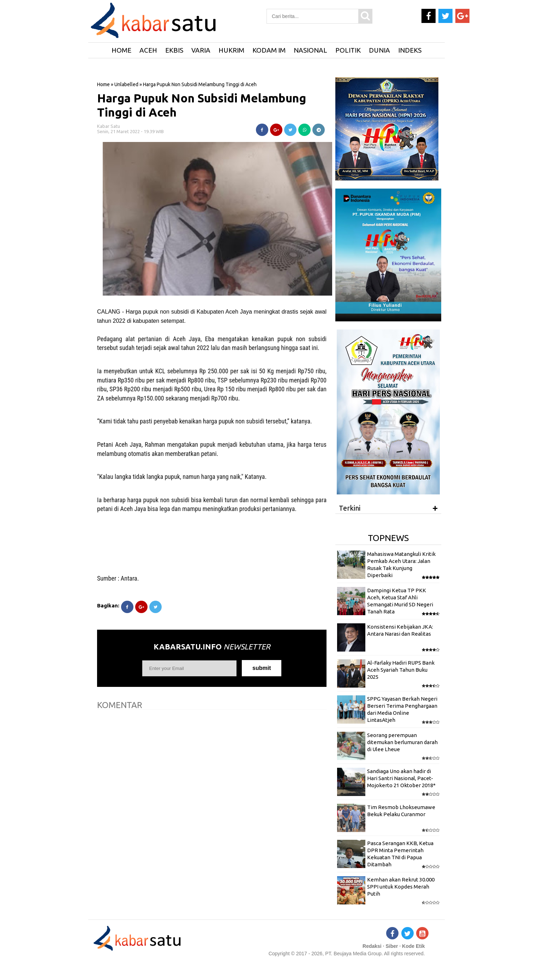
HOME (121, 50)
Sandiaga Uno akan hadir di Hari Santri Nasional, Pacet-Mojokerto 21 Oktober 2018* (401, 778)
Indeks (410, 50)
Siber (392, 946)
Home (103, 84)
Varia (201, 50)
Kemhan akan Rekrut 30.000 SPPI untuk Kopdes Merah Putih (401, 887)
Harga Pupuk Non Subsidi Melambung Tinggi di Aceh (202, 105)
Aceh (148, 50)
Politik (348, 50)
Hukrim (231, 50)
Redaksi (372, 946)
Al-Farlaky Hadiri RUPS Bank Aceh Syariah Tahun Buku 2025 (401, 670)
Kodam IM (269, 50)
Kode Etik (414, 946)
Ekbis (174, 50)
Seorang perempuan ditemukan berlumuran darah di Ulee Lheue (402, 742)
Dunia (379, 50)
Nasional (310, 50)
